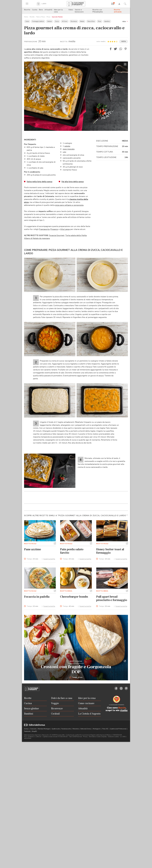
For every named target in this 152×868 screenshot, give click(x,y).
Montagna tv (97, 787)
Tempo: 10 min (76, 735)
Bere (41, 10)
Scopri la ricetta (49, 617)
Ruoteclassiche (66, 787)
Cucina (35, 10)
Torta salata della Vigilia (76, 235)
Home (26, 17)
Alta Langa (65, 229)
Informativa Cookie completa (98, 794)
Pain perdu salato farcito (72, 609)
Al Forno (65, 21)
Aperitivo (107, 21)
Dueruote (33, 787)
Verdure (50, 21)
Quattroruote (56, 787)
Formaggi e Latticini (38, 21)
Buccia (122, 765)
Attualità (48, 10)
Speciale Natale (57, 17)
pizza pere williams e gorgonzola (69, 205)
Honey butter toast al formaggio (110, 609)
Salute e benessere (79, 11)
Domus (26, 787)
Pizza (48, 17)
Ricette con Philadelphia (98, 11)
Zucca (57, 21)
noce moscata (69, 149)
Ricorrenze (74, 21)
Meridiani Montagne (44, 787)
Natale (82, 21)
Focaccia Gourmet (57, 235)
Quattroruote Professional (118, 787)
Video (71, 10)
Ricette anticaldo (118, 11)
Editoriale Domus (86, 787)
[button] (125, 21)
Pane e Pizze (41, 17)
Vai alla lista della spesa (73, 182)
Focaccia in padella (37, 654)
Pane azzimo (33, 607)
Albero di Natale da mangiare (37, 238)
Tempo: (32, 617)
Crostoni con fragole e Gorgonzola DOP (76, 727)
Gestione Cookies (113, 794)
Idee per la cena (58, 11)
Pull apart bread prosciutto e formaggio (112, 656)
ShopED (34, 789)
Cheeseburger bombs (74, 654)
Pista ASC (106, 787)
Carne (27, 21)
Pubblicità (27, 789)
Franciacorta (44, 229)
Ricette (27, 10)
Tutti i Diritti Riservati (75, 794)
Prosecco (54, 229)
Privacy (85, 794)
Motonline (76, 787)
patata (67, 146)
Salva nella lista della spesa (39, 182)
